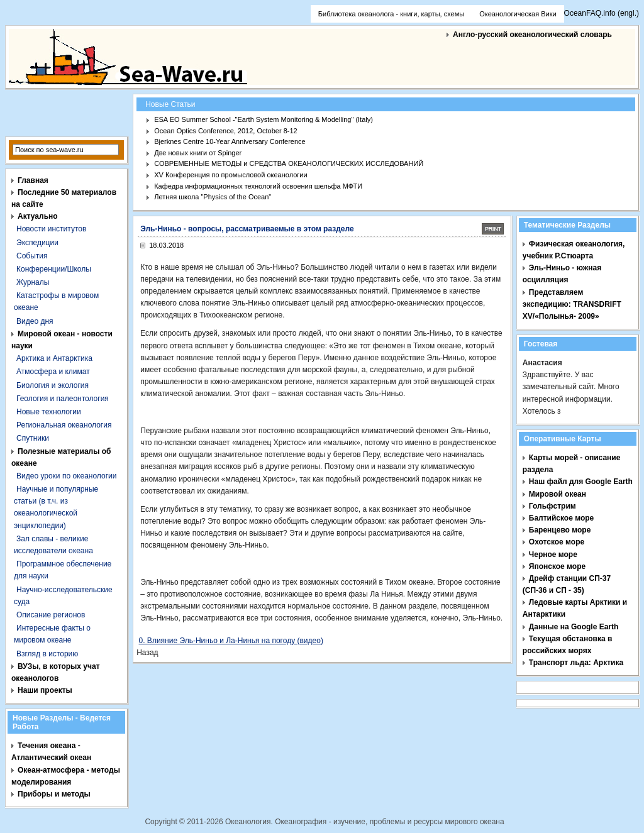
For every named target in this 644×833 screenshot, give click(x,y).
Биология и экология (53, 385)
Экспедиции (37, 243)
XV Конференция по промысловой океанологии (230, 175)
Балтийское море (561, 518)
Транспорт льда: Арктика (576, 663)
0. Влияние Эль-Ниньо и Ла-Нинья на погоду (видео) (231, 641)
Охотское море (557, 542)
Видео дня (35, 321)
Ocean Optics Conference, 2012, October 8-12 (225, 131)
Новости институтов (51, 229)
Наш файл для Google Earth (581, 482)
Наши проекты (45, 690)
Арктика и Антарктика (54, 358)
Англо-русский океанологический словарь (532, 35)
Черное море (553, 554)
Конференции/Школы (54, 269)
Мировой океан (558, 494)
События (32, 256)
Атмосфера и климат (53, 372)
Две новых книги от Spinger (198, 153)
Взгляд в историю (47, 654)
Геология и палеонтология (63, 399)
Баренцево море (560, 530)
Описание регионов (51, 615)
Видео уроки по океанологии (66, 476)
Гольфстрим (552, 506)
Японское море (557, 566)
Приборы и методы (54, 794)
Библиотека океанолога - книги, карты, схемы (391, 14)
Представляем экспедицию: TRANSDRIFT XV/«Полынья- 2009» (572, 304)
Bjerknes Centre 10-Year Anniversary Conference (230, 141)
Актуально (38, 216)
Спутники (33, 438)
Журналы (33, 282)
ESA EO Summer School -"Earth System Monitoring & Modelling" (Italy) (264, 119)
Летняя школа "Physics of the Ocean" (213, 197)
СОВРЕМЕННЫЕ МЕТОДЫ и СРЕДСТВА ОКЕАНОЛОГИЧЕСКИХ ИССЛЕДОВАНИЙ (289, 163)
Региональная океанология (64, 425)
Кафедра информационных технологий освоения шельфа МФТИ (258, 186)
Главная (33, 180)
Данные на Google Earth (574, 627)
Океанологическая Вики (518, 14)
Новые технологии (49, 412)
